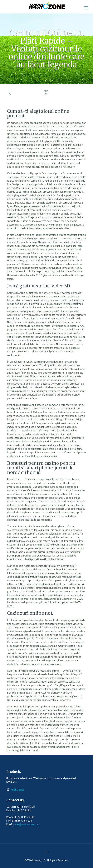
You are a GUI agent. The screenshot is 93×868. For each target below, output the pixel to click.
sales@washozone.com (26, 824)
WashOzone (17, 790)
